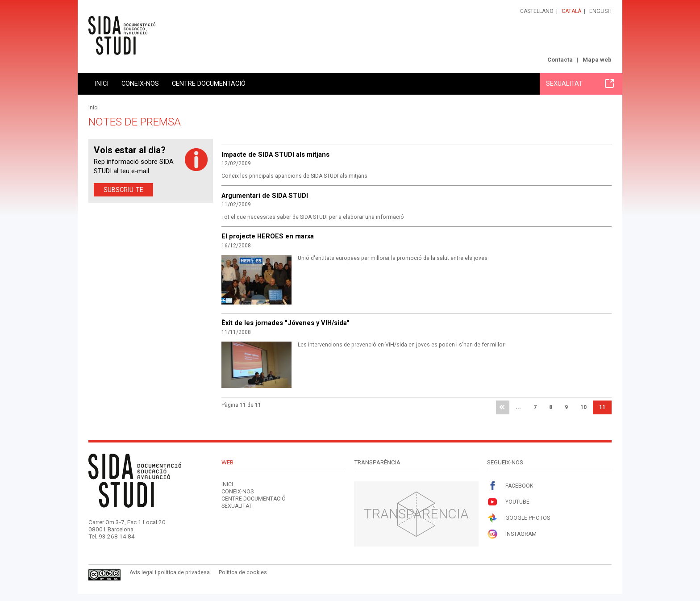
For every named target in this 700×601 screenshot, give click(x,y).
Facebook (510, 486)
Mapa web (597, 60)
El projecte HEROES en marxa (268, 236)
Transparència (416, 514)
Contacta (560, 60)
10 (583, 407)
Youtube (508, 502)
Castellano (537, 11)
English (600, 11)
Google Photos (519, 518)
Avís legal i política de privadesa (170, 572)
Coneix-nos (140, 83)
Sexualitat (580, 83)
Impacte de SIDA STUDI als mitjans (275, 154)
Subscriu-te (123, 190)
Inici (102, 83)
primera (503, 408)
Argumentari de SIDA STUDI (265, 196)
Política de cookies (243, 572)
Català (571, 11)
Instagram (512, 534)
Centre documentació (209, 83)
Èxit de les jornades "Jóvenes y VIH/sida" (285, 323)
